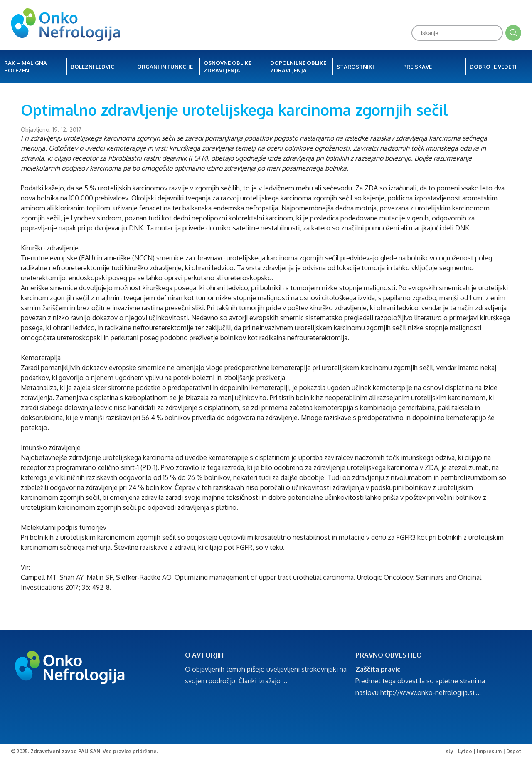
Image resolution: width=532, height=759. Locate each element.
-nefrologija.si (453, 692)
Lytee (465, 751)
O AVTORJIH (204, 655)
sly (450, 751)
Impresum (489, 751)
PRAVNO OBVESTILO (389, 655)
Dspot (514, 751)
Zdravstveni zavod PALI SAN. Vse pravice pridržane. (94, 751)
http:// (390, 692)
